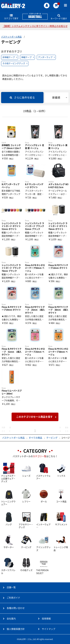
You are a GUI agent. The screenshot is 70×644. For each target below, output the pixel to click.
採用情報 (46, 619)
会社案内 (11, 619)
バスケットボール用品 (11, 37)
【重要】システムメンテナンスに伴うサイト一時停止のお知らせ (35, 26)
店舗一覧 (11, 587)
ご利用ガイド (13, 598)
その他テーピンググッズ (14, 63)
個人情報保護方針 (16, 629)
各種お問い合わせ (16, 608)
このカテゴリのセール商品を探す (34, 417)
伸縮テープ (26, 57)
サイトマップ (49, 629)
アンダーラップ (45, 57)
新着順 (56, 98)
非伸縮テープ (9, 57)
